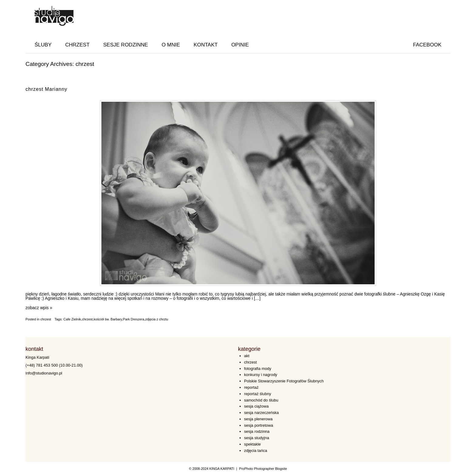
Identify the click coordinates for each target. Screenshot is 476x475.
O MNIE (171, 45)
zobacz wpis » (39, 308)
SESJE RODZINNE (126, 45)
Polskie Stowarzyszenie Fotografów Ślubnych (284, 381)
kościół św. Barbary (108, 319)
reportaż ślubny (258, 394)
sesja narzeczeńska (261, 413)
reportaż (251, 387)
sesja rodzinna (257, 431)
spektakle (252, 444)
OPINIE (240, 45)
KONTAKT (206, 45)
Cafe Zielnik (72, 319)
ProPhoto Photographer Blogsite (263, 469)
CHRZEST (77, 45)
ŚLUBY (43, 45)
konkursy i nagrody (261, 375)
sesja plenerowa (258, 419)
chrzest (46, 319)
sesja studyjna (257, 438)
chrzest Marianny (46, 89)
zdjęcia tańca (256, 451)
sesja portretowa (258, 425)
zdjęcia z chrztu (157, 319)
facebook (427, 45)
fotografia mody (258, 369)
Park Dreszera (134, 319)
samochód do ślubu (261, 400)
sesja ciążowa (256, 406)
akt (247, 356)
